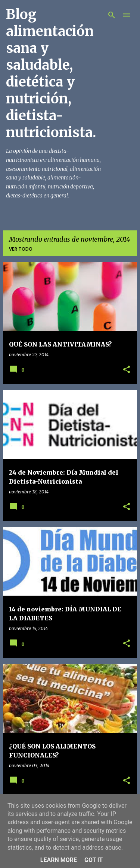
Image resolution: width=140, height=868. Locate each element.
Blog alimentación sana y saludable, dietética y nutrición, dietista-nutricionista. (51, 73)
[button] (127, 370)
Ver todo (21, 249)
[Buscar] (112, 15)
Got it (94, 860)
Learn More (59, 860)
